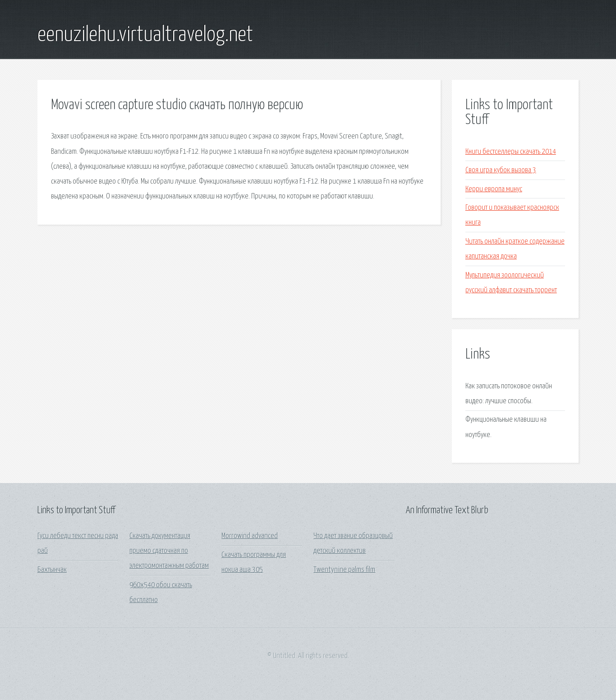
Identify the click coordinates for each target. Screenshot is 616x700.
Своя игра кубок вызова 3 (501, 170)
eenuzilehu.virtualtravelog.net (145, 35)
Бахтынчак (52, 570)
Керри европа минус (494, 189)
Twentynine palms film (344, 570)
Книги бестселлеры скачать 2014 (511, 152)
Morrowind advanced (250, 536)
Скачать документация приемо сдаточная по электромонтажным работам (169, 551)
